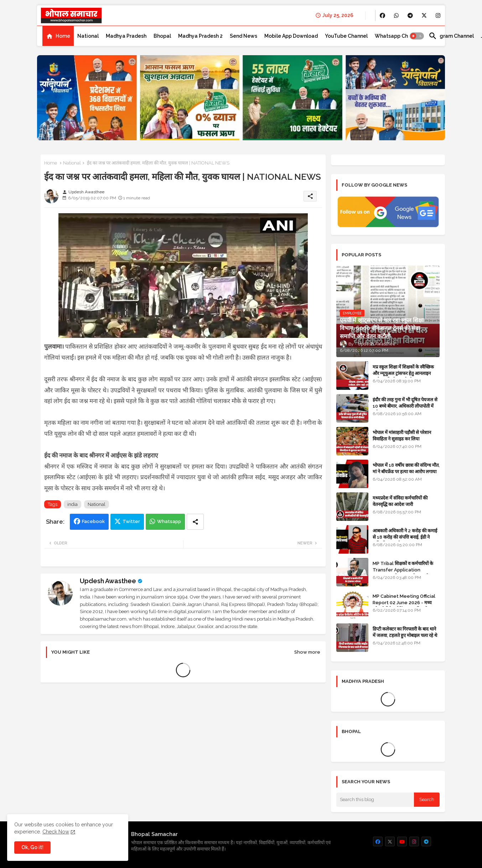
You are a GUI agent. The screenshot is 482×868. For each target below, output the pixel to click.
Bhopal (162, 36)
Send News (243, 36)
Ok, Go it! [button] (32, 847)
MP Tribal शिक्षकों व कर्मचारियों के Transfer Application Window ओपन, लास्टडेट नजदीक (403, 570)
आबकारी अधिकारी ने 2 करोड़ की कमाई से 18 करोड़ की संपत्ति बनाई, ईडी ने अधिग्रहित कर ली (405, 537)
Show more (307, 652)
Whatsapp (169, 521)
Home (63, 36)
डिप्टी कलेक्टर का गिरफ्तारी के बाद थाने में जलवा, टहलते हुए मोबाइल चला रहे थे (405, 632)
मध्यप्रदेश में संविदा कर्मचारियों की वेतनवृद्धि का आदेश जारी (400, 501)
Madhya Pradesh (126, 36)
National (88, 36)
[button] (417, 36)
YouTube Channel (346, 36)
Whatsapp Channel (398, 36)
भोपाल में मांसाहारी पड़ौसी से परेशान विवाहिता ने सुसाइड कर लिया (402, 436)
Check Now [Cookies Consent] (56, 832)
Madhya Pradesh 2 (200, 36)
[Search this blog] (375, 800)
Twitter (131, 521)
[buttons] (382, 15)
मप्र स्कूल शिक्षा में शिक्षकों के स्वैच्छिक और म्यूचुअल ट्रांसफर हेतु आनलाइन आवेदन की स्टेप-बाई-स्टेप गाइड (403, 373)
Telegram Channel (451, 36)
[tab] (58, 36)
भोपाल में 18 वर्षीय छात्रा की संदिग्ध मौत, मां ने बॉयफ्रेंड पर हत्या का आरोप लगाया (406, 468)
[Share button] (195, 522)
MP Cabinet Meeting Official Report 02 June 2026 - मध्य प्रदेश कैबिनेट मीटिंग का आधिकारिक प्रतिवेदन (404, 606)
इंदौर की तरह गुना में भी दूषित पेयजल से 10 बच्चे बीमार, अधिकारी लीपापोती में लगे (405, 406)
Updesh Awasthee (108, 581)
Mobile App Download (291, 36)
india (72, 504)
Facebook (93, 521)
